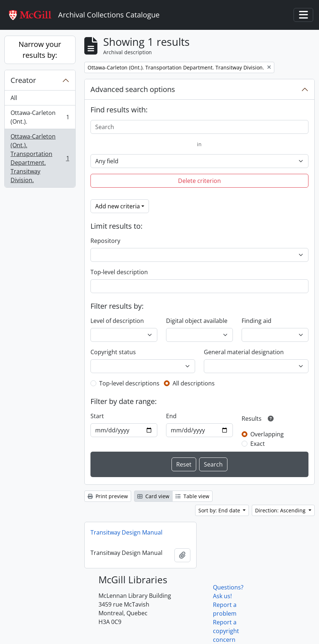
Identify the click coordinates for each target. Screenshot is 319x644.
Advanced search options (133, 89)
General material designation (244, 352)
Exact (258, 444)
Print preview (108, 496)
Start (97, 416)
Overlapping (267, 434)
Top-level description (119, 272)
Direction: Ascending (281, 510)
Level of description (117, 321)
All (14, 98)
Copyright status (113, 352)
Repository (105, 241)
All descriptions (194, 383)
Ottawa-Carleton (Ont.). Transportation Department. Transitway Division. (40, 158)
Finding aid (257, 321)
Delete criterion (199, 181)
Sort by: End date (220, 510)
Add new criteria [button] (118, 206)
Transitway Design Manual (126, 532)
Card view (153, 496)
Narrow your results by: (40, 50)
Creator (23, 80)
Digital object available (197, 321)
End (171, 416)
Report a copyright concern (226, 631)
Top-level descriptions (129, 383)
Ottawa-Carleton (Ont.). (40, 117)
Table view (192, 496)
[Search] (200, 127)
